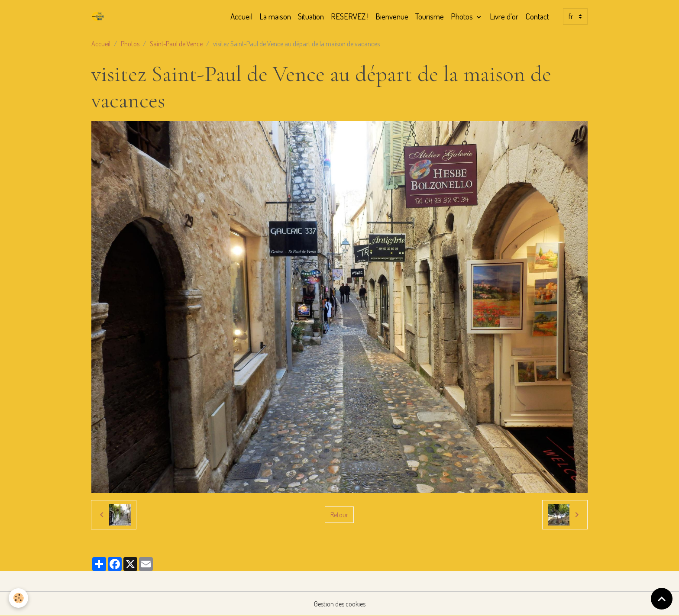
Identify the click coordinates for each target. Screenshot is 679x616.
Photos (463, 16)
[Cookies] (18, 598)
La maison (275, 16)
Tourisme (430, 16)
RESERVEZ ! (350, 16)
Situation (311, 16)
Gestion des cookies (340, 604)
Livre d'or (504, 16)
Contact (537, 16)
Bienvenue (392, 16)
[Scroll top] (662, 599)
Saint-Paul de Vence (176, 44)
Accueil (241, 16)
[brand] (100, 16)
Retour (339, 515)
